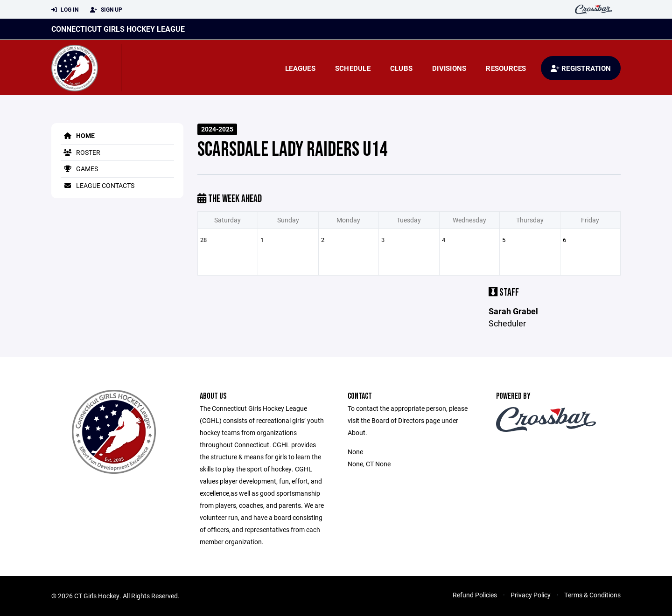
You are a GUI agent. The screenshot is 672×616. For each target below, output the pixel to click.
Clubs (401, 68)
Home (78, 135)
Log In (65, 10)
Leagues (300, 68)
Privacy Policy (531, 595)
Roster (80, 152)
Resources (506, 68)
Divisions (449, 68)
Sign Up (106, 10)
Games (79, 169)
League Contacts (98, 185)
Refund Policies (475, 595)
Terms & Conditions (592, 595)
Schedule (353, 68)
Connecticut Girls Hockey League (118, 29)
